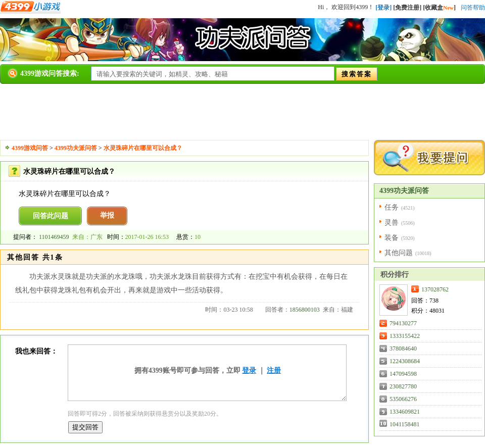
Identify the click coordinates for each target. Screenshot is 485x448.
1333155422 (405, 336)
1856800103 (305, 310)
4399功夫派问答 (76, 148)
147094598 (403, 374)
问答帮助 (473, 8)
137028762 (435, 289)
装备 (392, 238)
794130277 (403, 323)
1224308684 (405, 361)
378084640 (403, 349)
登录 (249, 370)
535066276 (403, 399)
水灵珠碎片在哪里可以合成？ (143, 148)
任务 (392, 207)
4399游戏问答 (30, 148)
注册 (274, 370)
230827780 (403, 386)
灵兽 (392, 222)
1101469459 (54, 237)
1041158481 (405, 424)
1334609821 (405, 412)
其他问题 (399, 253)
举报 (107, 215)
